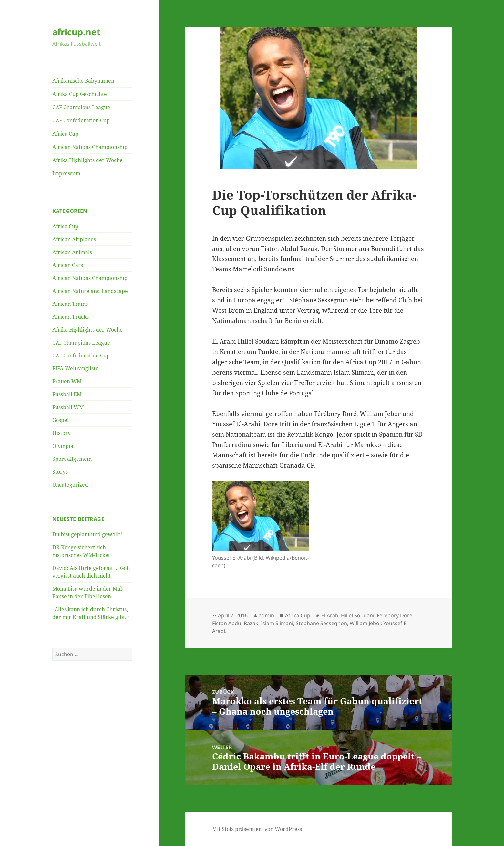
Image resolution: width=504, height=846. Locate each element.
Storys (60, 472)
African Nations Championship (90, 147)
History (62, 433)
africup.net (76, 32)
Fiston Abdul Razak (235, 623)
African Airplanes (74, 239)
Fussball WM (68, 407)
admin (266, 615)
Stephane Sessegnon (321, 623)
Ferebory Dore (395, 615)
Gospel (61, 420)
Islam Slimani (277, 623)
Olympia (63, 446)
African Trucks (71, 317)
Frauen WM (67, 381)
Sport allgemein (72, 459)
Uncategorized (70, 485)
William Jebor (365, 623)
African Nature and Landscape (90, 291)
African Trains (70, 304)
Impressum (66, 173)
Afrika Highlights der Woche (87, 160)
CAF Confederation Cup (81, 120)
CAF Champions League (81, 107)
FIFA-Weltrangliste (75, 368)
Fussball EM (67, 394)
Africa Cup (65, 134)
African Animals (72, 252)
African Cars (68, 265)
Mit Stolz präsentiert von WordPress (257, 829)
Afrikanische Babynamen (83, 81)
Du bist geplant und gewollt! (87, 534)
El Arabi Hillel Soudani (348, 615)
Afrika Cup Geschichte (80, 94)
